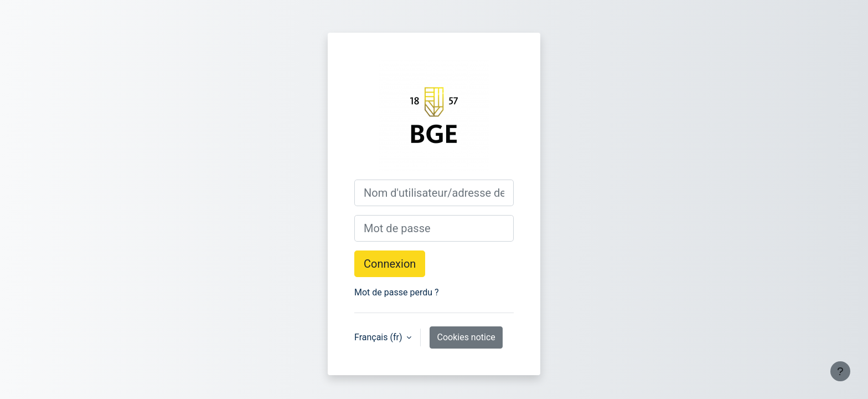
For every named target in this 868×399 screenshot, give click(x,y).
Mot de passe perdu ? (397, 292)
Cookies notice (466, 337)
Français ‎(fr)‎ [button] (379, 337)
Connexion (390, 264)
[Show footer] (840, 371)
